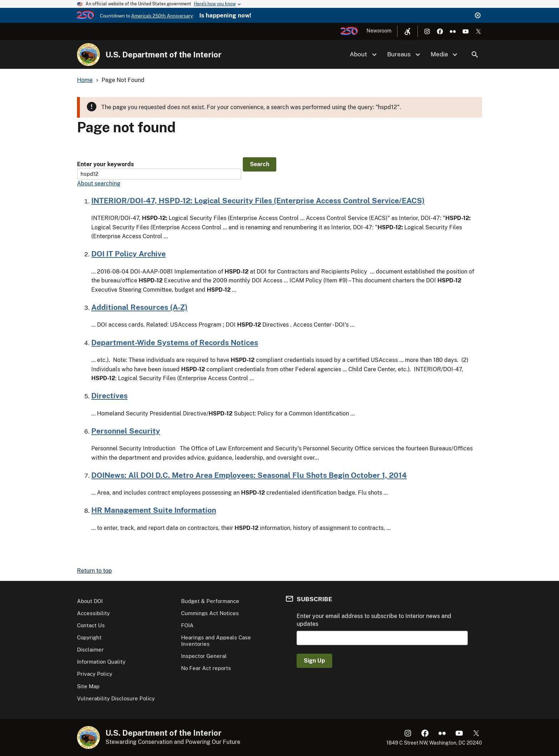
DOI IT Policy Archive (129, 254)
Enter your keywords (105, 164)
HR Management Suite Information (154, 510)
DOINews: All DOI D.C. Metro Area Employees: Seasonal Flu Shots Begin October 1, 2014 (249, 475)
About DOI (90, 601)
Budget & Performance (210, 601)
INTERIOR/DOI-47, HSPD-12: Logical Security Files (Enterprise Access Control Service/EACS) (258, 201)
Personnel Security (126, 431)
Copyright (89, 637)
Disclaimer (90, 650)
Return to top (94, 571)
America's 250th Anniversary (162, 16)
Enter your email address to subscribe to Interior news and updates (374, 620)
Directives (109, 396)
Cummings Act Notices (210, 613)
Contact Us (91, 625)
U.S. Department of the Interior (163, 55)
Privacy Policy (95, 674)
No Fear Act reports (206, 668)
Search (475, 55)
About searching (99, 183)
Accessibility (93, 613)
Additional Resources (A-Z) (139, 307)
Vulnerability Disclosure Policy (116, 698)
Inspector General (204, 656)
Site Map (88, 686)
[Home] (88, 55)
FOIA (187, 625)
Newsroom (379, 31)
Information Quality (101, 662)
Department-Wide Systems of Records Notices (175, 343)
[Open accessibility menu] (407, 31)
